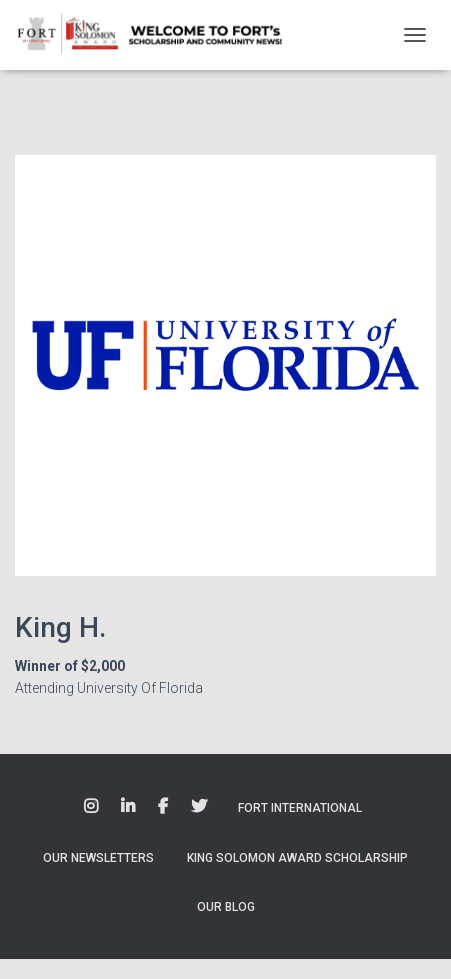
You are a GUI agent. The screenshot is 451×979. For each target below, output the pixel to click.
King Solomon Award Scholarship (297, 858)
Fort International (300, 808)
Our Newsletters (98, 858)
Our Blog (226, 907)
